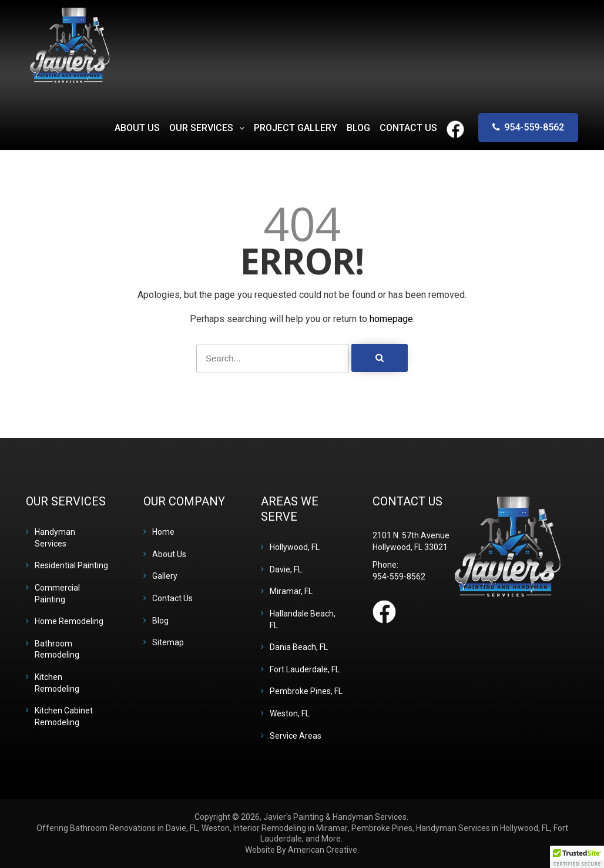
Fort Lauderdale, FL (305, 669)
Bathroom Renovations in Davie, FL (134, 828)
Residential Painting (71, 565)
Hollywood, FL (295, 547)
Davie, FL (286, 569)
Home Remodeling (69, 621)
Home (163, 532)
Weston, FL (290, 713)
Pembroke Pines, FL (306, 691)
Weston (216, 828)
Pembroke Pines (382, 828)
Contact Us (172, 598)
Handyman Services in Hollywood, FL (483, 828)
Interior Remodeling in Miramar (291, 828)
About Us (169, 554)
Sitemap (168, 642)
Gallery (165, 576)
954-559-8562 (534, 127)
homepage (391, 319)
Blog (160, 621)
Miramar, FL (291, 591)
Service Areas (296, 736)
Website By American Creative (301, 850)
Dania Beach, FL (299, 647)
